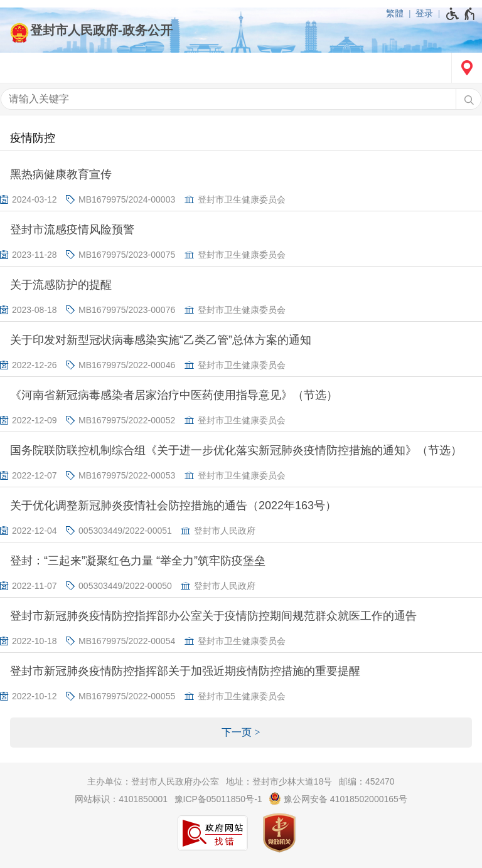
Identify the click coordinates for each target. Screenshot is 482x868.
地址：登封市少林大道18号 (279, 781)
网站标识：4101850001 (121, 799)
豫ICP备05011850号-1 (218, 799)
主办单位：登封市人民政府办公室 (153, 781)
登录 (424, 13)
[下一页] (241, 733)
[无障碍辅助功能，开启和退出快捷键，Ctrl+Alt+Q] (461, 14)
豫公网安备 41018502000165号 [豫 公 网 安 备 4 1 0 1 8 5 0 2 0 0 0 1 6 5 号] (338, 798)
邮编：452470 (367, 781)
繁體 (395, 13)
